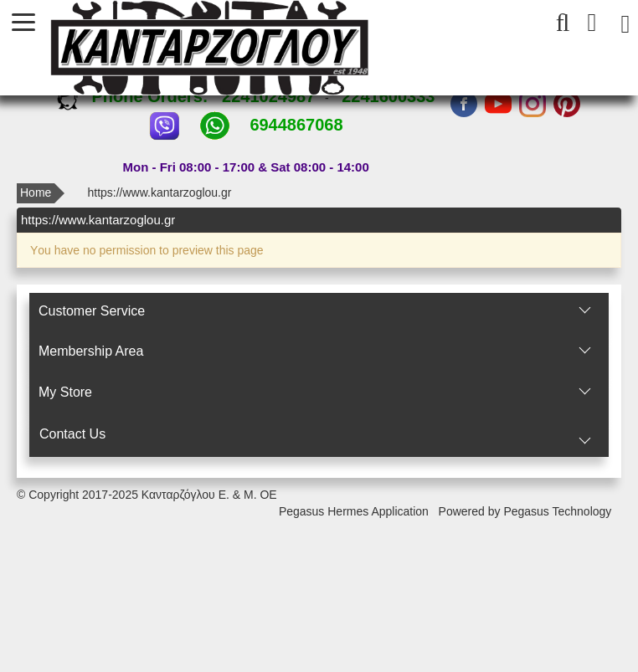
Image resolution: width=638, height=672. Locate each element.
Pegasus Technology (559, 511)
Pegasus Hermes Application (355, 511)
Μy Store (65, 392)
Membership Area (91, 351)
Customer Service (92, 311)
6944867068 (296, 125)
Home (36, 192)
